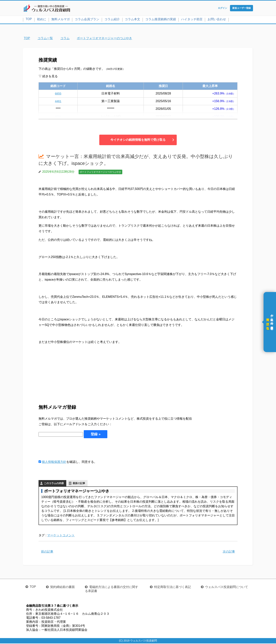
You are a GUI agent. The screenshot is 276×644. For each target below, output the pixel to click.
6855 (58, 94)
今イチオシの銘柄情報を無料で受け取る (138, 140)
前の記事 (47, 552)
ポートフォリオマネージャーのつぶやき (100, 173)
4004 (58, 117)
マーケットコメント (61, 536)
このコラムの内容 (54, 484)
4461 (58, 102)
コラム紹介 (112, 20)
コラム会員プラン (87, 20)
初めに (42, 20)
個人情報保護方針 (54, 462)
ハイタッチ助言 (192, 20)
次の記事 (229, 552)
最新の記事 (79, 484)
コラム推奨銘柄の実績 (161, 20)
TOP (29, 20)
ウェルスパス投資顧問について (227, 587)
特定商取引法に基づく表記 (172, 587)
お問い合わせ (217, 20)
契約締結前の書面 (62, 587)
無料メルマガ (61, 20)
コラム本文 (132, 20)
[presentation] (68, 449)
